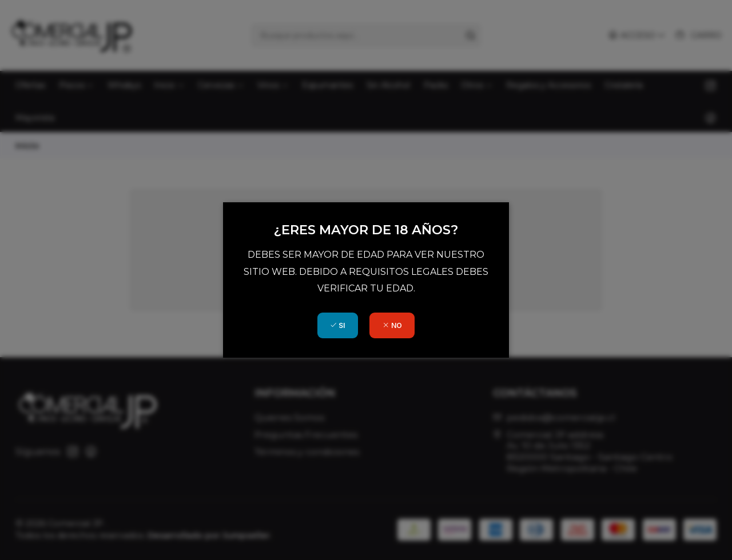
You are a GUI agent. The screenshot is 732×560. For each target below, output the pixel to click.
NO (392, 325)
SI (337, 325)
